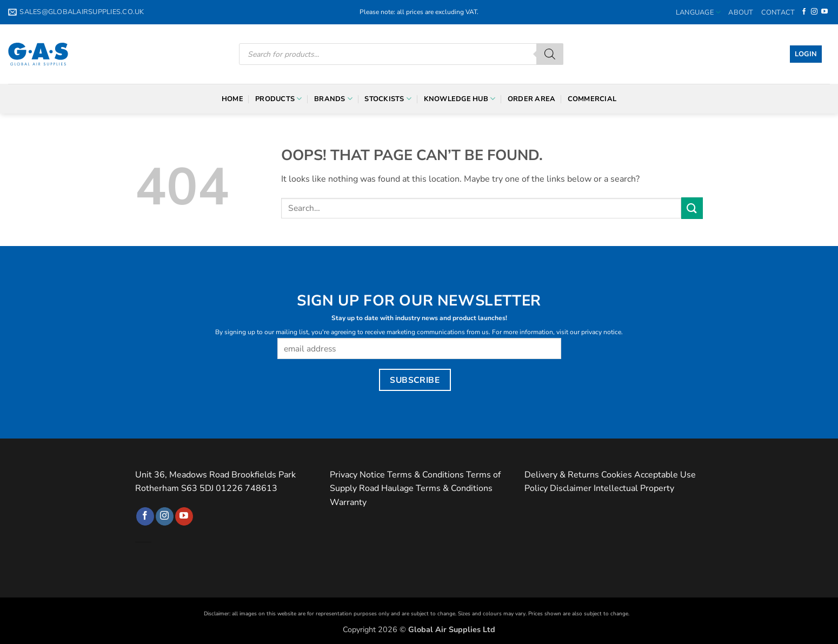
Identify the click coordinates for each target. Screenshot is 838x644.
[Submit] (692, 208)
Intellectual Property (634, 488)
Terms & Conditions (425, 475)
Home (232, 99)
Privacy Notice (357, 475)
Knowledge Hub (460, 99)
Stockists (388, 99)
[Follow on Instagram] (814, 12)
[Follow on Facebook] (804, 12)
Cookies (617, 475)
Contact (778, 12)
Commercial (592, 99)
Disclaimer (571, 488)
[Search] (550, 54)
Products (279, 99)
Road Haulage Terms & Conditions (426, 488)
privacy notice (601, 332)
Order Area (532, 99)
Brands (333, 99)
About (741, 12)
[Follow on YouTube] (824, 12)
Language (699, 12)
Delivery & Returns (562, 475)
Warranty (348, 502)
